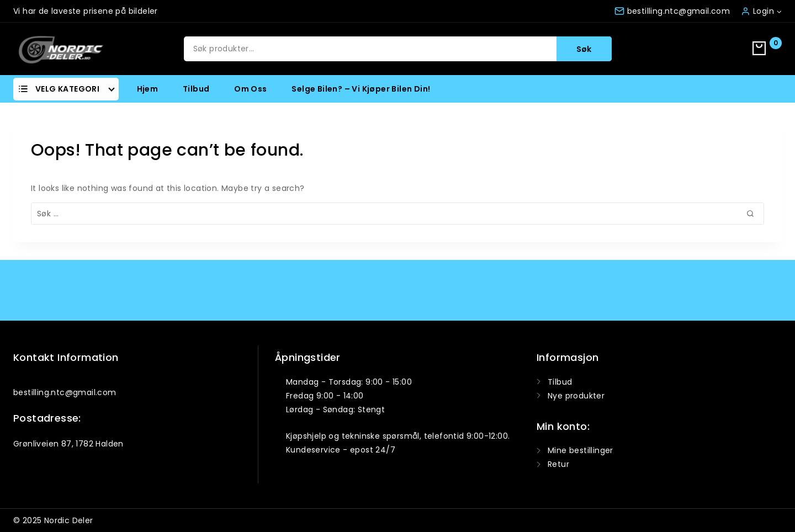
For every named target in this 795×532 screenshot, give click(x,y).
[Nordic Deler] (61, 49)
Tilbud (196, 89)
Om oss (250, 89)
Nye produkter (576, 396)
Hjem (148, 89)
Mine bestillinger (581, 450)
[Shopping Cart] (767, 49)
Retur (558, 464)
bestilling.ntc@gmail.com (65, 392)
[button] (779, 11)
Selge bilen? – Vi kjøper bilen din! (361, 89)
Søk (584, 49)
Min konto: (563, 426)
